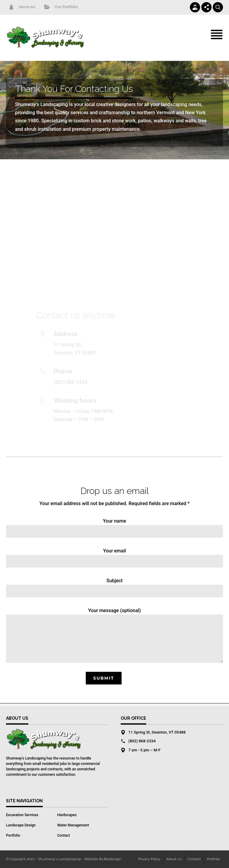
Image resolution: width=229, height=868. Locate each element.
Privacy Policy (149, 859)
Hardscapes (67, 815)
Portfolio (13, 835)
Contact (63, 835)
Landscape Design (21, 825)
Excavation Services (22, 815)
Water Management (73, 825)
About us (174, 859)
